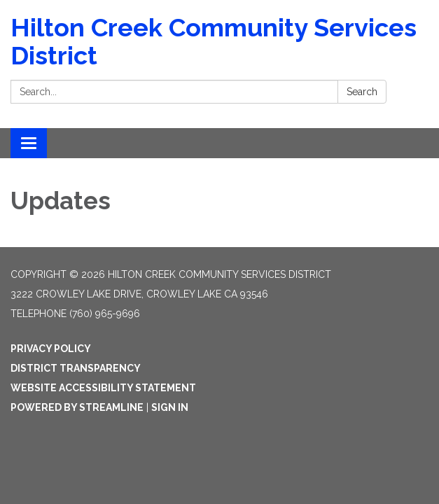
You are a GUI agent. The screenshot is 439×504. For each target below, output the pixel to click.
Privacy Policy (51, 349)
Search (362, 92)
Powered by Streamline (77, 407)
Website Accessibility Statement (103, 388)
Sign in (170, 407)
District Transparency (76, 368)
